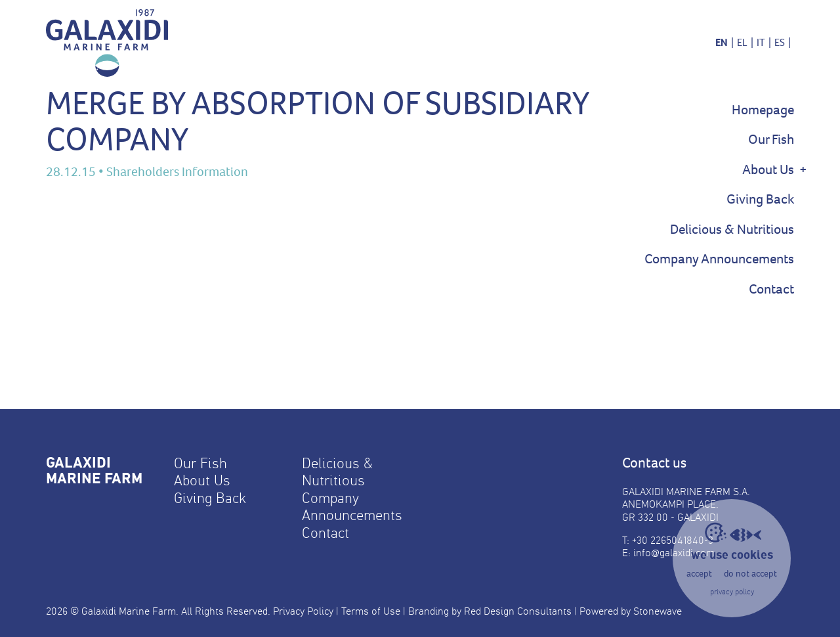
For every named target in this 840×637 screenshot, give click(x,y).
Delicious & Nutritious (732, 230)
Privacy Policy (303, 611)
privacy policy (732, 592)
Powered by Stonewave (631, 611)
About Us (768, 170)
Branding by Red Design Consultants (490, 611)
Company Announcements (719, 259)
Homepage (763, 110)
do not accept (750, 574)
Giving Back (760, 199)
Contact (771, 289)
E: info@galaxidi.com (668, 553)
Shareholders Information (177, 172)
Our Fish (771, 140)
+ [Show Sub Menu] (803, 169)
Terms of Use (371, 611)
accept (699, 574)
